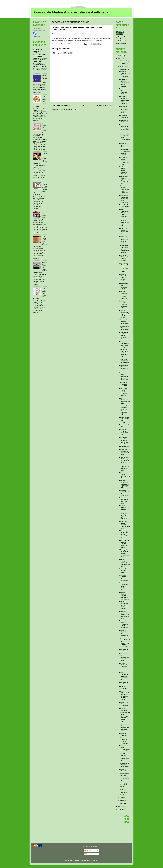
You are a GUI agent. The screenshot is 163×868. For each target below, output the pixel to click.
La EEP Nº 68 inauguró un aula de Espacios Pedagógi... (124, 392)
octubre (122, 66)
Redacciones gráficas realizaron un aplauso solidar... (124, 83)
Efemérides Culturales (123, 734)
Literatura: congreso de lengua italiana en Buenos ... (124, 213)
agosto (122, 784)
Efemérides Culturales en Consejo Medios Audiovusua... (124, 278)
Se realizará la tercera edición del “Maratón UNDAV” (124, 240)
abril (121, 795)
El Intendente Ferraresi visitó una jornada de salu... (123, 304)
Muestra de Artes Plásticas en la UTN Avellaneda (124, 376)
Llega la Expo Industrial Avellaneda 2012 (124, 231)
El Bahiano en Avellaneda (124, 121)
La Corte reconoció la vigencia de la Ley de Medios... (124, 314)
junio (121, 789)
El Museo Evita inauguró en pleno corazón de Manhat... (125, 475)
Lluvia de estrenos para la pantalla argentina (124, 508)
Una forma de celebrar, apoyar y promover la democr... (124, 170)
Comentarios (89, 854)
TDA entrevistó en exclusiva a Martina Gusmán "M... (125, 152)
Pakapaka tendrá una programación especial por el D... (124, 484)
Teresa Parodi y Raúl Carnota (124, 206)
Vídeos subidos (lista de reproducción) (124, 322)
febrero (122, 800)
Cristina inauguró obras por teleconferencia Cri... (124, 563)
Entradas (88, 850)
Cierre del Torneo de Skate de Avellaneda (124, 741)
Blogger (95, 860)
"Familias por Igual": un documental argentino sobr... (124, 411)
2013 (120, 56)
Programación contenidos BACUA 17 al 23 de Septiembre (124, 199)
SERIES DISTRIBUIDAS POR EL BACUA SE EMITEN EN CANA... (125, 695)
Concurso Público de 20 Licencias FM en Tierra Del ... (124, 667)
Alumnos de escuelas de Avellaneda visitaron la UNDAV (124, 353)
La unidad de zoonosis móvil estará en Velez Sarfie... (124, 110)
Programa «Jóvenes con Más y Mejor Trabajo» (124, 344)
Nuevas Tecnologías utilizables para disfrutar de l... (124, 676)
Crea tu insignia (37, 36)
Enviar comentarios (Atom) (69, 110)
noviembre (123, 64)
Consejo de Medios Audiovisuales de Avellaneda (71, 12)
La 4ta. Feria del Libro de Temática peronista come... (124, 544)
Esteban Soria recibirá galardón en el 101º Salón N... (125, 180)
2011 (120, 807)
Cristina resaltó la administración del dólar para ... (124, 657)
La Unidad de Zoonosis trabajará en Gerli (124, 368)
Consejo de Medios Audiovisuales (123, 39)
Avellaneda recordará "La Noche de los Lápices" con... (124, 222)
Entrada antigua (104, 105)
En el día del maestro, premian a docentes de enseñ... (124, 441)
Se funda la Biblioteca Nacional (123, 571)
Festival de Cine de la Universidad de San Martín (125, 91)
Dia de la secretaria (44, 78)
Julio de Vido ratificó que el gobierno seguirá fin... (124, 516)
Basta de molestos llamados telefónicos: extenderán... (124, 596)
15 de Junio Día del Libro (44, 215)
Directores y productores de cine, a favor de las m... (124, 534)
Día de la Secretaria (123, 687)
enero (122, 803)
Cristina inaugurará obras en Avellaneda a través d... (124, 586)
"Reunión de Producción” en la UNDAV (124, 361)
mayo (122, 792)
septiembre (123, 69)
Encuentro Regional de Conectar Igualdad (124, 258)
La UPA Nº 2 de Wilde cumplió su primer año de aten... (124, 460)
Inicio (84, 105)
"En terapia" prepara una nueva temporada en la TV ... (124, 553)
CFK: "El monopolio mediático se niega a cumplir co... (124, 100)
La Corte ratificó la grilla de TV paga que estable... (124, 286)
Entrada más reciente (61, 105)
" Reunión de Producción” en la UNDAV (124, 384)
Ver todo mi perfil (121, 43)
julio (121, 787)
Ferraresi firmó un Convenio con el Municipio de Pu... (124, 336)
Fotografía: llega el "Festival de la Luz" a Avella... (124, 420)
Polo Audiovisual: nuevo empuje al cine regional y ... (125, 402)
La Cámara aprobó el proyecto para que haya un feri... (124, 615)
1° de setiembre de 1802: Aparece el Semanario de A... (124, 777)
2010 (120, 809)
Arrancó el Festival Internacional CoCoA (124, 432)
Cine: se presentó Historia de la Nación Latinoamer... (124, 189)
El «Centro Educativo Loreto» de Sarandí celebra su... (124, 295)
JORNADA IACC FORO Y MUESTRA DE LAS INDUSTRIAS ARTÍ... (125, 717)
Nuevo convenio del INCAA (124, 426)
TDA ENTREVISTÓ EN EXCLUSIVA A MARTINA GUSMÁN (125, 642)
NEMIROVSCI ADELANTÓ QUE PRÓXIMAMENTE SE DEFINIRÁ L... (125, 267)
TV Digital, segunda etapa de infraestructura (124, 757)
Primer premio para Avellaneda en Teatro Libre (125, 748)
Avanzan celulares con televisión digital (124, 468)
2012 (120, 59)
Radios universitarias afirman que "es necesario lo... (124, 128)
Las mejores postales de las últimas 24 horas (124, 452)
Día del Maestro (124, 447)
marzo (122, 798)
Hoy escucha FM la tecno (124, 116)
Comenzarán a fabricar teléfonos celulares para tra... (125, 525)
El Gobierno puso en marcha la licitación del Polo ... (124, 161)
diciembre (123, 61)
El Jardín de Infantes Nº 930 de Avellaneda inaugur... (124, 605)
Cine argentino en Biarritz (124, 650)
